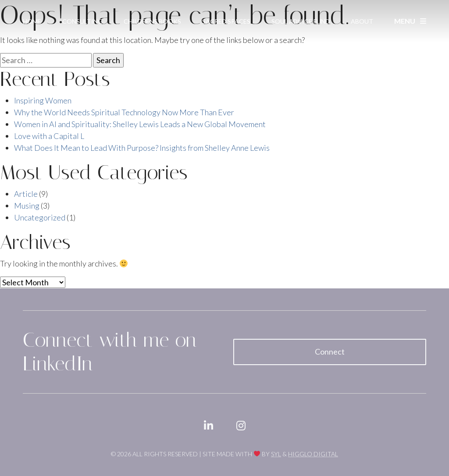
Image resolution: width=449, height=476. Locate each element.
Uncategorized (40, 217)
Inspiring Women (43, 100)
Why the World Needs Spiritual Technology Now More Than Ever (124, 112)
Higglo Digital (313, 454)
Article (26, 194)
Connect (330, 352)
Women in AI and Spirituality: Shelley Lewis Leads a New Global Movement (140, 124)
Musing (27, 206)
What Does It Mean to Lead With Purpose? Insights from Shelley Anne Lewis (142, 148)
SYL (276, 454)
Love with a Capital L (49, 136)
